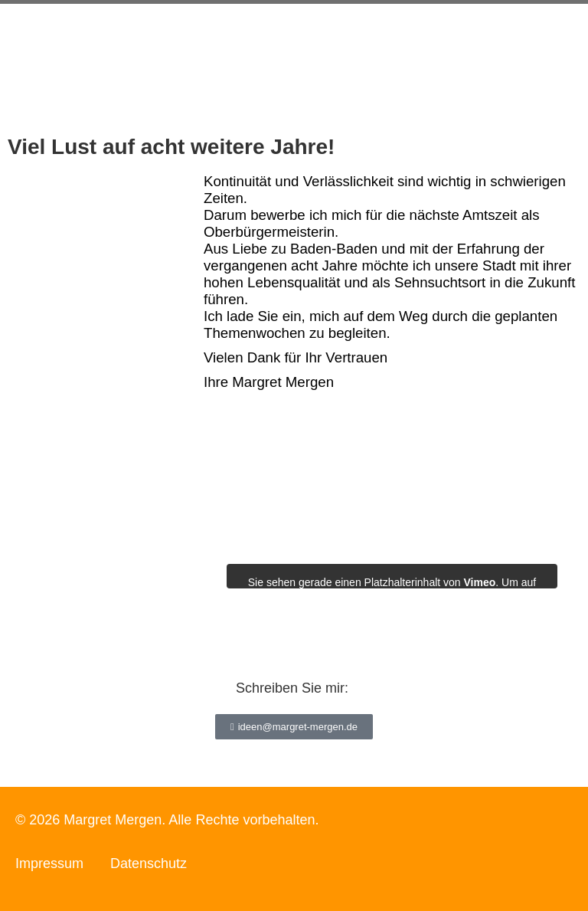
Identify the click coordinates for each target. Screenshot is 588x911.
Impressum (49, 863)
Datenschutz (149, 863)
